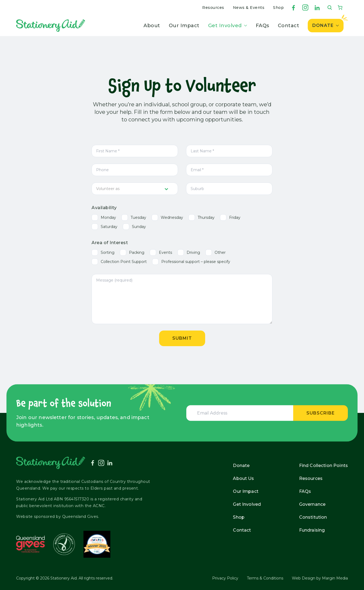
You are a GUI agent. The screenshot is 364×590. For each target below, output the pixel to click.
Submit (182, 338)
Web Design (304, 578)
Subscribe (321, 413)
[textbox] (130, 189)
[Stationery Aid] (51, 26)
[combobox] (135, 189)
